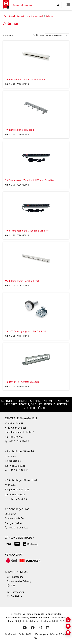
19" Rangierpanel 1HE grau (19, 130)
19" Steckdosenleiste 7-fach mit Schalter (27, 231)
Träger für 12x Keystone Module (22, 382)
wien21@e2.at (17, 495)
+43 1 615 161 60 (19, 470)
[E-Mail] (68, 626)
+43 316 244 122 (19, 528)
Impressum (15, 577)
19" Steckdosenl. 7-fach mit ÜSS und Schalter (29, 180)
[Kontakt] (68, 620)
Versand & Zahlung (19, 581)
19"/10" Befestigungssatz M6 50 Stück (26, 331)
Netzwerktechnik (36, 16)
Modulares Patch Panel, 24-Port (22, 281)
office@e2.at (17, 437)
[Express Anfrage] (68, 633)
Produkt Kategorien (18, 16)
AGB (11, 586)
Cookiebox (15, 596)
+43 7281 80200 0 (19, 441)
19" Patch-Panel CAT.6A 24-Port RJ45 (25, 80)
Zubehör (50, 16)
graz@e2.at (16, 523)
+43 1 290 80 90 (18, 499)
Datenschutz (16, 592)
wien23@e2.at (17, 466)
